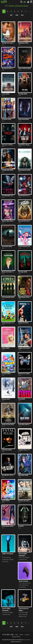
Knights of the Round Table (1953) (25, 348)
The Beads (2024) (7, 119)
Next (22, 15)
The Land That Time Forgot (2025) (25, 221)
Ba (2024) (21, 526)
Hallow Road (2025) (24, 119)
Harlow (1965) (6, 348)
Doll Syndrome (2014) (8, 526)
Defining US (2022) (23, 323)
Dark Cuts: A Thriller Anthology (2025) (8, 145)
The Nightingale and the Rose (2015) (8, 196)
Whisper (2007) (6, 399)
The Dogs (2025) (23, 272)
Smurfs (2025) (6, 501)
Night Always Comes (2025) (25, 297)
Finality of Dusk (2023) (8, 425)
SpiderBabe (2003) (23, 43)
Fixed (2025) (22, 399)
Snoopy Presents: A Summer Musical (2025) (8, 323)
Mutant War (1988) (23, 475)
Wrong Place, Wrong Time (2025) (25, 145)
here (20, 642)
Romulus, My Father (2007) (25, 501)
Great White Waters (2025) (25, 425)
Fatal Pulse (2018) (7, 450)
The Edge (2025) (23, 94)
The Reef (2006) (6, 374)
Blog (17, 635)
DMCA (21, 635)
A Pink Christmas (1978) (25, 246)
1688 (17, 15)
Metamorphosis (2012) (24, 170)
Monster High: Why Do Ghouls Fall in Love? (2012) (8, 221)
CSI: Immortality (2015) (8, 297)
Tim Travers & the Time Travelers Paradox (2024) (8, 68)
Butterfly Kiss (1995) (24, 374)
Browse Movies (16, 637)
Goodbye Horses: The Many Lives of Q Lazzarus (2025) (25, 450)
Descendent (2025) (7, 246)
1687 (11, 15)
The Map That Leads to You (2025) (8, 43)
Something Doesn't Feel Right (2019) (25, 196)
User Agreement (27, 640)
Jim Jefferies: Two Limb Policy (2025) (8, 475)
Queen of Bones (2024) (25, 68)
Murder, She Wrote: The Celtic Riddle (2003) (8, 272)
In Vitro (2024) (6, 94)
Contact (27, 635)
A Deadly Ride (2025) (7, 170)
